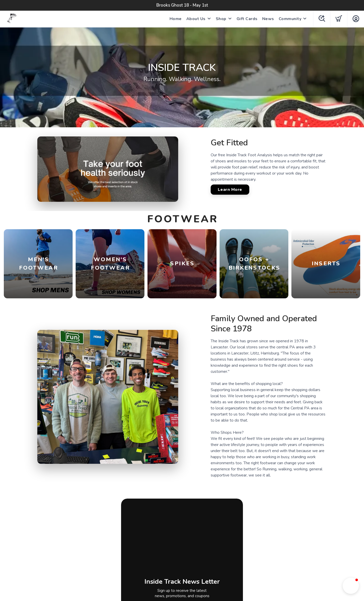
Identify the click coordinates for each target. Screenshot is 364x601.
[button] (351, 586)
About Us (196, 19)
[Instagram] (183, 539)
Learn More (230, 190)
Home (176, 19)
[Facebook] (168, 539)
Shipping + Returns (199, 551)
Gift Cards (247, 19)
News (268, 19)
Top (183, 585)
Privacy (170, 551)
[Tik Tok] (197, 539)
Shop (221, 19)
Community (290, 19)
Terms (154, 551)
